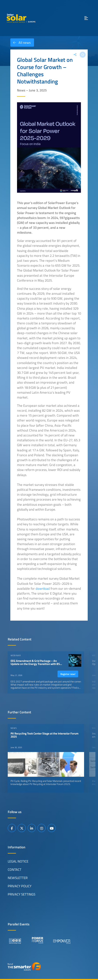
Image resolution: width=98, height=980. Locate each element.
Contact (15, 869)
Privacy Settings (22, 894)
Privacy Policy (20, 886)
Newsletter (18, 878)
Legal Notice (18, 861)
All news (21, 43)
